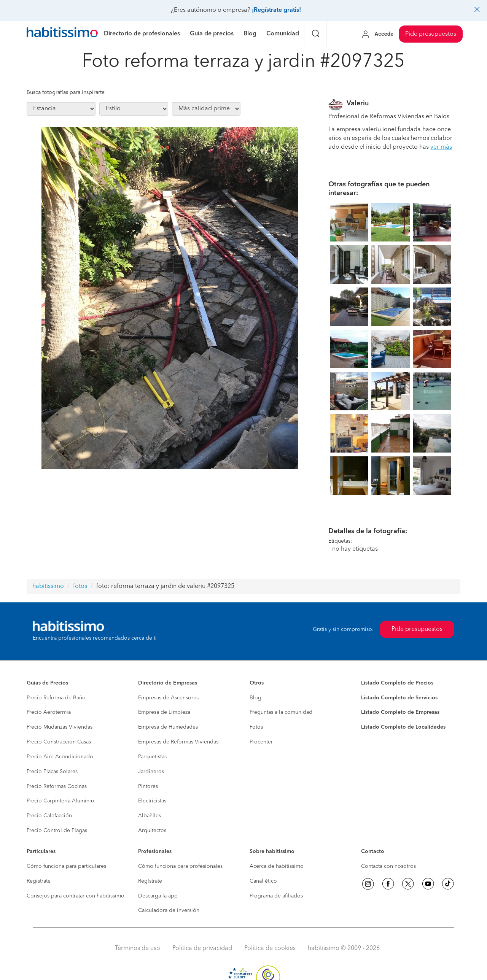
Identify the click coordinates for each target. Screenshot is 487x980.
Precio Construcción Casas (59, 742)
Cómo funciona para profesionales (180, 866)
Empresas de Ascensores (168, 698)
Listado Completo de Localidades (403, 727)
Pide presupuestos (431, 34)
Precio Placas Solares (52, 772)
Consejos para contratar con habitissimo (76, 896)
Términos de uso (138, 948)
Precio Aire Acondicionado (60, 757)
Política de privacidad (202, 948)
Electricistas (152, 801)
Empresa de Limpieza (164, 712)
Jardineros (151, 772)
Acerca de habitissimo (277, 866)
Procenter (261, 742)
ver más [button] (441, 147)
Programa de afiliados (276, 896)
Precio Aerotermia (49, 712)
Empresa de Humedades (168, 727)
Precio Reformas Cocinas (57, 786)
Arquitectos (152, 831)
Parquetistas (152, 757)
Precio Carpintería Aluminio (60, 801)
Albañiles (150, 816)
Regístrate (39, 881)
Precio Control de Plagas (57, 831)
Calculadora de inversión (169, 910)
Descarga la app (158, 896)
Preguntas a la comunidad (281, 712)
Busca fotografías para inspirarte (66, 92)
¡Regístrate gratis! (276, 10)
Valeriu (358, 103)
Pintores (148, 786)
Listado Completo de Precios (397, 683)
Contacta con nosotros (388, 866)
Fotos (256, 727)
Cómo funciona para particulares (66, 866)
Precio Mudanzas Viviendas (60, 727)
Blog (255, 698)
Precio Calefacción (49, 816)
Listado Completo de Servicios (399, 698)
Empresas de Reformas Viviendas (178, 742)
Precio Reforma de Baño (56, 698)
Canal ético (263, 881)
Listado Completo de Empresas (400, 712)
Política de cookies (270, 948)
